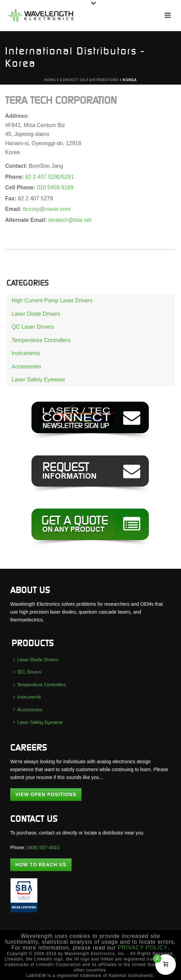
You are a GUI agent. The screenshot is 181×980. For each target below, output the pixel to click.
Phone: (15, 177)
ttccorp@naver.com (47, 209)
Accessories (26, 367)
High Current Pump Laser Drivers (52, 300)
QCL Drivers (27, 672)
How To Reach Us (41, 865)
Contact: (17, 166)
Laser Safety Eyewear (38, 380)
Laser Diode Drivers (36, 314)
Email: (14, 209)
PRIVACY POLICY (143, 948)
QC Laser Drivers (33, 327)
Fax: (11, 198)
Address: (17, 116)
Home (50, 80)
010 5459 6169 (55, 187)
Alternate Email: (27, 220)
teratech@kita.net (70, 220)
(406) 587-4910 (43, 847)
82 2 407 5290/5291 (50, 177)
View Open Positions (46, 794)
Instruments (26, 353)
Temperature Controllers (41, 340)
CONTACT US (72, 80)
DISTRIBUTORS (104, 80)
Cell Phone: (21, 187)
